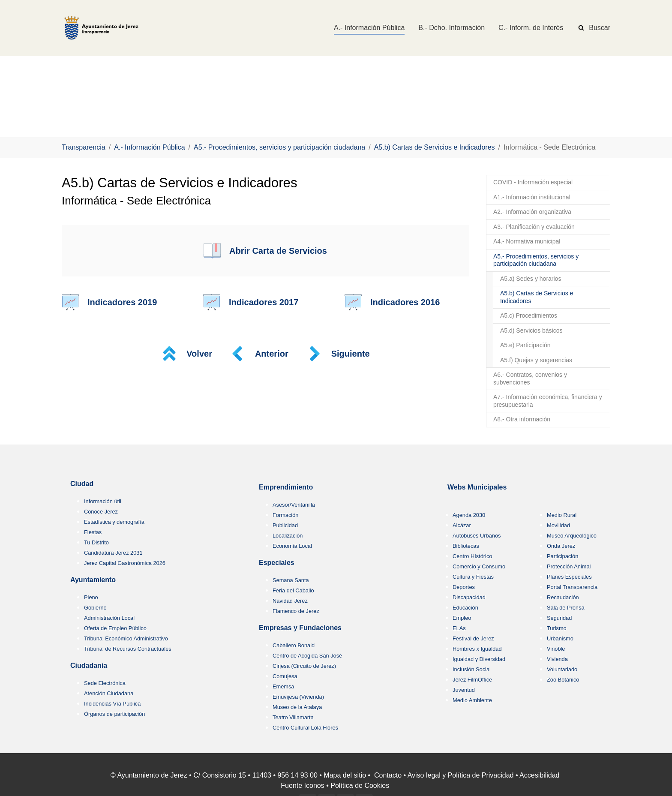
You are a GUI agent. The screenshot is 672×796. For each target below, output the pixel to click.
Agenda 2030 (469, 515)
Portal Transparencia (572, 587)
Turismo (557, 628)
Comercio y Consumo (479, 566)
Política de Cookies (360, 785)
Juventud (464, 690)
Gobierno (95, 608)
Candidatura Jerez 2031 (113, 553)
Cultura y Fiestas (473, 577)
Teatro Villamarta (293, 717)
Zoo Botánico (563, 680)
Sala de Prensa (566, 608)
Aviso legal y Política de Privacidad (461, 775)
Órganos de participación (114, 714)
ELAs (459, 628)
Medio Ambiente (472, 700)
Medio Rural (562, 515)
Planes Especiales (569, 577)
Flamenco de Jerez (296, 611)
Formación (285, 515)
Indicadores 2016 (405, 302)
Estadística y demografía (114, 522)
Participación (562, 556)
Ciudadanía (89, 665)
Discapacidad (469, 597)
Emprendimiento (286, 487)
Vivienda (557, 659)
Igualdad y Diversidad (479, 659)
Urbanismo (560, 638)
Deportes (464, 587)
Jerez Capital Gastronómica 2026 (125, 563)
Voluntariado (562, 669)
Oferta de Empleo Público (115, 628)
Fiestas (93, 532)
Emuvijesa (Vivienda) (298, 697)
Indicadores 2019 (122, 302)
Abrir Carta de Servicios (278, 251)
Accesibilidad (539, 775)
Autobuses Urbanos (477, 536)
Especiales (277, 563)
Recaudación (563, 597)
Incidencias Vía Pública (112, 704)
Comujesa (285, 676)
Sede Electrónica (105, 683)
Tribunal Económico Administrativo (126, 638)
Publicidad (285, 525)
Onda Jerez (561, 546)
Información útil (103, 501)
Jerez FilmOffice (472, 680)
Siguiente (351, 354)
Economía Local (292, 546)
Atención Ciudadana (109, 693)
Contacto (388, 775)
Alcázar (462, 525)
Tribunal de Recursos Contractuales (128, 649)
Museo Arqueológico (572, 536)
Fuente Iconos (302, 785)
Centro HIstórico (472, 556)
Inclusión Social (472, 669)
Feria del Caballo (293, 590)
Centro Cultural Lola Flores (305, 728)
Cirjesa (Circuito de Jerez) (304, 666)
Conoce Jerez (101, 512)
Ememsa (283, 686)
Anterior (272, 354)
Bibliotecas (466, 546)
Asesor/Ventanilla (294, 505)
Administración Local (109, 618)
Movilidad (558, 525)
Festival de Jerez (473, 638)
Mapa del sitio (345, 775)
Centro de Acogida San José (307, 656)
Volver (199, 354)
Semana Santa (291, 580)
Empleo (462, 618)
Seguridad (559, 618)
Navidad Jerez (290, 601)
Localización (288, 536)
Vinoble (556, 649)
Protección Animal (569, 566)
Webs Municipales (477, 487)
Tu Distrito (96, 542)
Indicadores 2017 (264, 302)
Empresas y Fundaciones (300, 628)
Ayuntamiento (93, 580)
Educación (465, 608)
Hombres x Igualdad (477, 649)
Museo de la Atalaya (297, 707)
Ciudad (82, 484)
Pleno (91, 597)
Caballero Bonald (294, 645)
